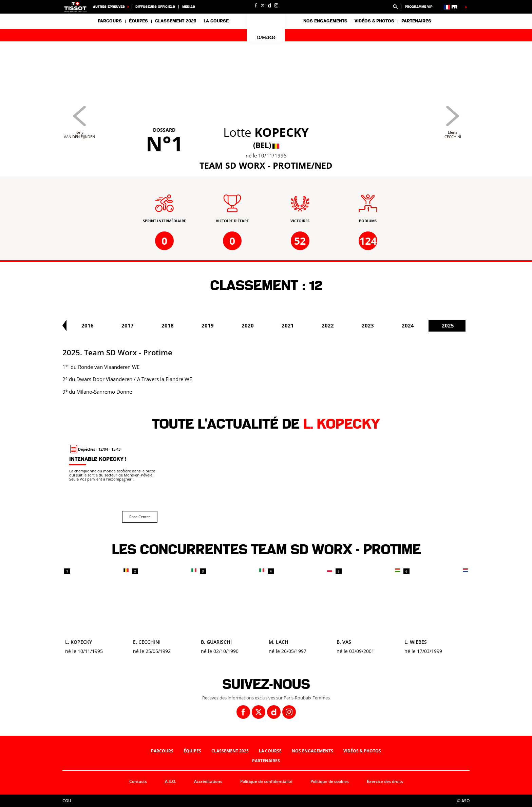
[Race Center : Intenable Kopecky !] (113, 484)
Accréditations (208, 781)
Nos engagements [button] (325, 21)
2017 (186, 325)
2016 (146, 325)
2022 (386, 325)
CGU (67, 801)
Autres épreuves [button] (109, 7)
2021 (346, 325)
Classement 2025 (176, 21)
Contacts (138, 781)
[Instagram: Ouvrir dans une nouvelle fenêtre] (276, 5)
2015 (106, 325)
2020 (306, 325)
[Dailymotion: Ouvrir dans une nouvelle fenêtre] (269, 5)
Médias (189, 7)
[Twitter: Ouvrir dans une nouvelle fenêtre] (263, 5)
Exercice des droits (385, 781)
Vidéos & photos (374, 21)
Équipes (192, 751)
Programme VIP (419, 7)
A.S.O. (170, 781)
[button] (395, 7)
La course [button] (216, 21)
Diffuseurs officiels (155, 7)
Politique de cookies (330, 781)
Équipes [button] (138, 21)
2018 (226, 325)
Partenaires (416, 21)
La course (270, 751)
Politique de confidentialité (266, 781)
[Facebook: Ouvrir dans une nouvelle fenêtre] (256, 5)
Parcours (110, 21)
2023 (426, 325)
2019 (266, 325)
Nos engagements (312, 751)
